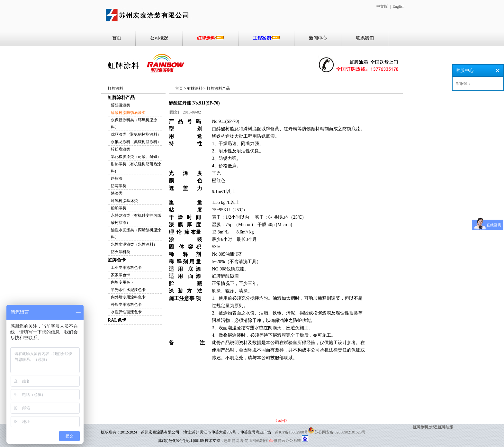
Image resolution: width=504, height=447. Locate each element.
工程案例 (266, 38)
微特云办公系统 (285, 441)
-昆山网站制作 (256, 441)
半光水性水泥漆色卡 (128, 290)
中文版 (382, 6)
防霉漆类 (119, 186)
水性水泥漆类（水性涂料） (134, 244)
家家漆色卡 (121, 275)
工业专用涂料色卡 (126, 268)
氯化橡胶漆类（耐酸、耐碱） (136, 157)
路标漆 (117, 178)
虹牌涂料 (211, 38)
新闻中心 (318, 38)
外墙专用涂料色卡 (126, 305)
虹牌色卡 (117, 260)
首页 (117, 38)
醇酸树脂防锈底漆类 (128, 113)
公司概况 (159, 38)
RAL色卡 (117, 320)
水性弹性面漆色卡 (126, 312)
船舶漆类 (119, 208)
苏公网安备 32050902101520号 (340, 432)
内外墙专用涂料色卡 (128, 297)
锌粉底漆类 (121, 149)
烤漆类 (117, 193)
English (398, 6)
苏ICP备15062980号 (291, 432)
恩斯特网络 (234, 441)
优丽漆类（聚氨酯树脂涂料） (136, 134)
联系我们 (365, 38)
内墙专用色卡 (122, 282)
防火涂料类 (121, 252)
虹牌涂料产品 (121, 98)
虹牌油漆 (446, 427)
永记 (433, 427)
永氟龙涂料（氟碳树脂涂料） (136, 142)
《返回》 (281, 421)
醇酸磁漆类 (121, 105)
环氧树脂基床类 (124, 201)
